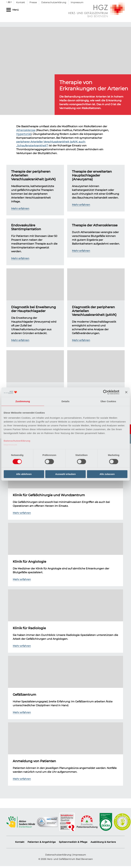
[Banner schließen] (126, 392)
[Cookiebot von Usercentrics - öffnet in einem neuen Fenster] (105, 392)
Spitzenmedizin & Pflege (73, 842)
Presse (33, 2)
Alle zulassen (107, 474)
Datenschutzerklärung (17, 441)
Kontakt (21, 2)
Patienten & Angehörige (42, 842)
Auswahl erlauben (65, 474)
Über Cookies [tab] (108, 401)
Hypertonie (23, 134)
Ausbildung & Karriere (103, 842)
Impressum (10, 445)
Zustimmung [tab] (23, 401)
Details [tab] (66, 401)
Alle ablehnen (24, 474)
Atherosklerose (26, 130)
